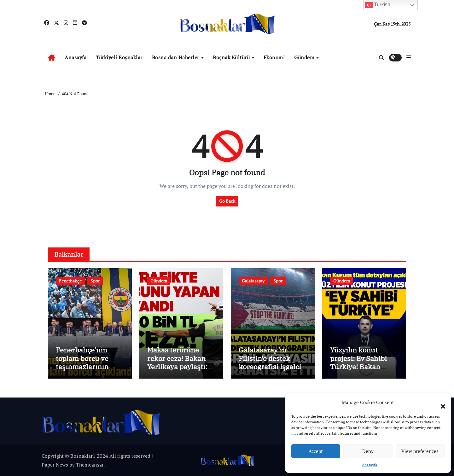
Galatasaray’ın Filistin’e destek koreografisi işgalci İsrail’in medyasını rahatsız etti (270, 366)
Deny (368, 451)
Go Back (227, 201)
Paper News (55, 465)
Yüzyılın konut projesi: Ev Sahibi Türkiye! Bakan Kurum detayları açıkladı (358, 366)
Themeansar (90, 465)
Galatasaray (253, 281)
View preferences (420, 451)
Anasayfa (370, 465)
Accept (316, 451)
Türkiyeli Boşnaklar (119, 57)
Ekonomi (274, 57)
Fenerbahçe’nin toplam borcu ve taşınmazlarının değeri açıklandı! (83, 362)
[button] (440, 403)
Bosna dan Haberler (176, 57)
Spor (95, 281)
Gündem (305, 57)
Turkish (378, 5)
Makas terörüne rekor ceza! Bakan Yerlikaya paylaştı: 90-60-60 (177, 362)
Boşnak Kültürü (232, 57)
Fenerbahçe (70, 281)
